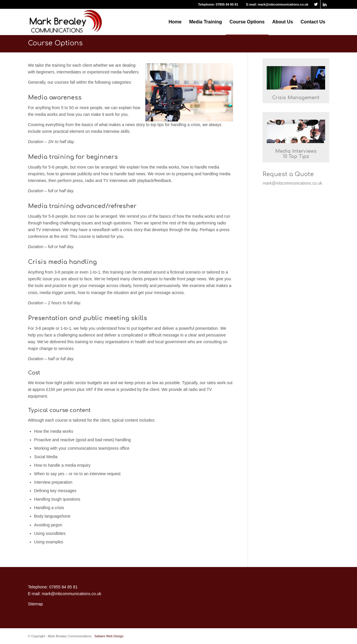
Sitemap (36, 604)
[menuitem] (175, 22)
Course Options (55, 43)
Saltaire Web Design (109, 636)
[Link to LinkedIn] (325, 4)
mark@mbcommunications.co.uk (283, 4)
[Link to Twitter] (316, 4)
